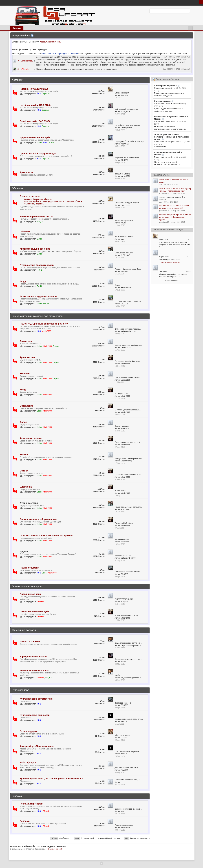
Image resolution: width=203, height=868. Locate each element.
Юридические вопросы (33, 656)
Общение (17, 188)
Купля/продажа (21, 690)
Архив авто (26, 172)
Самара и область (74, 201)
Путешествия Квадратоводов (37, 265)
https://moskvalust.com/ (50, 42)
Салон (23, 422)
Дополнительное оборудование (38, 519)
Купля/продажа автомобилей (37, 699)
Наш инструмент (29, 568)
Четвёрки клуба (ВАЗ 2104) (35, 105)
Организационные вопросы (28, 587)
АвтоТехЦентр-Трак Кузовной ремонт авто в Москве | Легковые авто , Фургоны (175, 217)
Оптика (24, 471)
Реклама (17, 796)
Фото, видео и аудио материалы (39, 296)
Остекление (27, 406)
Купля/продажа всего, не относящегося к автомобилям (52, 778)
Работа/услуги (28, 762)
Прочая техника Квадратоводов (38, 154)
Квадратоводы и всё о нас (35, 249)
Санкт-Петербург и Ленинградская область (44, 201)
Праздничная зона (30, 594)
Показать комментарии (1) (169, 262)
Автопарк (17, 80)
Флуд (23, 281)
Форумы (17, 28)
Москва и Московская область (38, 199)
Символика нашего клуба (34, 611)
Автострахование (30, 641)
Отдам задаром (29, 731)
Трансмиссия (27, 357)
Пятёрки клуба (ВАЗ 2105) (35, 89)
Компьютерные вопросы (34, 670)
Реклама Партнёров (31, 804)
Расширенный (192, 11)
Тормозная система (31, 438)
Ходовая (25, 373)
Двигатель (26, 341)
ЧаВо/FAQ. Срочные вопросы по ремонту (44, 324)
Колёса (24, 454)
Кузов (23, 390)
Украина (40, 204)
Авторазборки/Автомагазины (37, 746)
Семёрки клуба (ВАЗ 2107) (35, 121)
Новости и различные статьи (37, 216)
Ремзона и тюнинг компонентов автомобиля (37, 316)
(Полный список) (55, 849)
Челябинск (29, 204)
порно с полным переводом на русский (60, 54)
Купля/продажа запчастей (35, 715)
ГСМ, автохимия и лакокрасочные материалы (46, 535)
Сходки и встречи (30, 196)
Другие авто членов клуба (35, 137)
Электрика (26, 487)
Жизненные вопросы (24, 630)
